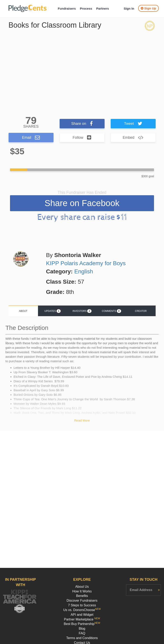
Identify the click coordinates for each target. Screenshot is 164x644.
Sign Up (148, 8)
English (84, 271)
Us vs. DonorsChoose (82, 610)
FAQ (82, 633)
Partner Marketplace (82, 619)
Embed (133, 138)
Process (86, 8)
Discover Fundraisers (82, 601)
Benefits (82, 596)
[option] (82, 69)
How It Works (82, 591)
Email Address (141, 590)
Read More (82, 420)
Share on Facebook (82, 203)
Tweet (133, 124)
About (23, 311)
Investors (82, 311)
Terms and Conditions (82, 638)
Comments (111, 311)
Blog (82, 629)
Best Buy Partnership (82, 624)
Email (31, 138)
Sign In (129, 8)
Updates (53, 311)
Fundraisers (67, 8)
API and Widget (82, 615)
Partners (103, 8)
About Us (82, 587)
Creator (141, 311)
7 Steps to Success (82, 605)
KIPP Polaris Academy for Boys (86, 263)
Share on (82, 124)
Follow (82, 138)
